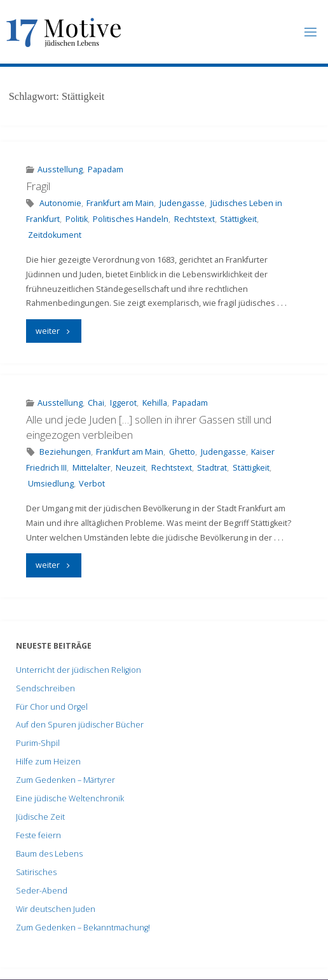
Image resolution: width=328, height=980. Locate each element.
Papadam (106, 169)
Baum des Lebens (49, 854)
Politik (77, 219)
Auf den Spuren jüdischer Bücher (80, 725)
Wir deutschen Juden (56, 909)
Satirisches (36, 872)
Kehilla (155, 403)
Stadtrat (212, 468)
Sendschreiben (45, 688)
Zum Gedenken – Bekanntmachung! (83, 928)
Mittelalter (92, 468)
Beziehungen (65, 452)
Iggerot (123, 403)
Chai (96, 403)
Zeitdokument (55, 235)
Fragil (38, 186)
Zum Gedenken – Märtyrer (65, 780)
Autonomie (60, 203)
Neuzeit (131, 468)
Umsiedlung (51, 484)
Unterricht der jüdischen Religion (79, 670)
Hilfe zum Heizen (48, 762)
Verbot (92, 484)
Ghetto (182, 452)
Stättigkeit (238, 219)
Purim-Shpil (38, 743)
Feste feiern (38, 835)
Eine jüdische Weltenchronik (70, 798)
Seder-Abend (42, 891)
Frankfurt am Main (120, 203)
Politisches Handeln (131, 219)
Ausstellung (60, 169)
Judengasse (182, 203)
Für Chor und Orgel (52, 707)
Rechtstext (195, 219)
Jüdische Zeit (40, 817)
